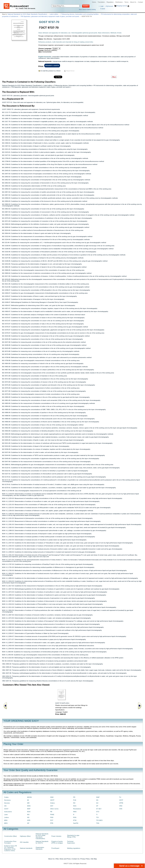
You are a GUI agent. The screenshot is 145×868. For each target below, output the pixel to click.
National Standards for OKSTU (42, 842)
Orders (53, 803)
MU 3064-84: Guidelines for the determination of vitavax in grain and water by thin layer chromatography (36, 233)
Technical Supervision (71, 842)
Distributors (119, 2)
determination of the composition (109, 57)
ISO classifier (24, 842)
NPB (29, 820)
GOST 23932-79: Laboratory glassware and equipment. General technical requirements (31, 109)
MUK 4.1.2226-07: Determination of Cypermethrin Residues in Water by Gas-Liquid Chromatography (35, 633)
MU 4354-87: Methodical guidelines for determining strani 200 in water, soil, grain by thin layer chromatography (39, 305)
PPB (52, 823)
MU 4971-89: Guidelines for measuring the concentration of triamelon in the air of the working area (34, 376)
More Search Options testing (87, 10)
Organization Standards (40, 848)
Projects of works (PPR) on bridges (57, 842)
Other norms (54, 809)
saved (103, 9)
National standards (26, 848)
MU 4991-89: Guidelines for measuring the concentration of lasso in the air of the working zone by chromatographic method (43, 425)
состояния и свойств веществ (118, 61)
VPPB (121, 803)
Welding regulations (74, 848)
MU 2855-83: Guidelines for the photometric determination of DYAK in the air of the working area (34, 186)
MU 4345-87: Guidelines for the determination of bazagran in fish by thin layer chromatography (33, 299)
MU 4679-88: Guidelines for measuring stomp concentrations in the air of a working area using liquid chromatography (41, 354)
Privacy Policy (85, 859)
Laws (6, 815)
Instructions (8, 812)
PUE (75, 800)
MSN (29, 806)
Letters (6, 817)
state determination (53, 58)
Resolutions (77, 809)
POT (52, 820)
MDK (6, 820)
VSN (121, 809)
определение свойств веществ (63, 61)
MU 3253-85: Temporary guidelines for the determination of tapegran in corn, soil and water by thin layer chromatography (42, 264)
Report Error (70, 71)
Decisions (7, 800)
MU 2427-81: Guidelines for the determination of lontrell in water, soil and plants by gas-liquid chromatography (38, 155)
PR (74, 797)
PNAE (52, 815)
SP (97, 806)
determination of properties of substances (84, 57)
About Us (133, 2)
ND (28, 817)
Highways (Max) (25, 836)
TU (120, 797)
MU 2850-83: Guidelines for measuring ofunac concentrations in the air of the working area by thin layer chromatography (42, 177)
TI (97, 815)
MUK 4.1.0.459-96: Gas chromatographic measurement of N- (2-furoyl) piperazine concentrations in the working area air (42, 491)
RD (74, 803)
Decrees (7, 803)
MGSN (29, 797)
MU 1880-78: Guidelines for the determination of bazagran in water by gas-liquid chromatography (34, 118)
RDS (75, 806)
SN (97, 800)
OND (52, 797)
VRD (121, 806)
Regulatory (110, 2)
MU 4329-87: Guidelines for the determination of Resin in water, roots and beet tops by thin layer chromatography (39, 296)
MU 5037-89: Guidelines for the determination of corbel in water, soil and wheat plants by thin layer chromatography (40, 452)
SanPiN (76, 823)
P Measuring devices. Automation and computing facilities (80, 14)
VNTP (121, 800)
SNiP (98, 797)
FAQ (57, 859)
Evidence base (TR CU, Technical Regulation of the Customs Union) (11, 848)
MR (28, 803)
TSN (98, 823)
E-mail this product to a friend (51, 71)
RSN (75, 817)
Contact (140, 2)
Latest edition (54, 14)
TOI (97, 817)
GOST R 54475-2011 (62, 703)
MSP (29, 809)
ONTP (52, 800)
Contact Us (76, 859)
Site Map (94, 859)
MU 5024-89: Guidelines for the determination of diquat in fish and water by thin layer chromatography (36, 446)
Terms (126, 2)
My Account (110, 6)
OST (52, 806)
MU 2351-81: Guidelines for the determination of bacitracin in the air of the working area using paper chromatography (41, 131)
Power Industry (56, 836)
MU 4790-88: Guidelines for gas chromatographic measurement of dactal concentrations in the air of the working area (41, 360)
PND (52, 817)
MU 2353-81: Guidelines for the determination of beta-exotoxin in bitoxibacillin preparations (32, 137)
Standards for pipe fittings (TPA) (73, 836)
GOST (6, 809)
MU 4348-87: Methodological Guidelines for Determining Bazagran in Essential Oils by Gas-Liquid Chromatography (40, 302)
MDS (6, 823)
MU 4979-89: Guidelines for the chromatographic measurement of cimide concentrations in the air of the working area (41, 394)
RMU (75, 812)
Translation (101, 2)
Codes (6, 797)
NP (28, 823)
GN (5, 806)
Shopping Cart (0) (122, 6)
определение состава (82, 61)
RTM (75, 820)
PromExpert (55, 848)
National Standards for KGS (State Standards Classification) (27, 14)
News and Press (65, 859)
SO (97, 803)
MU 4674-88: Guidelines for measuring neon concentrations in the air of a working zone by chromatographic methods (41, 351)
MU (28, 815)
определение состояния (99, 61)
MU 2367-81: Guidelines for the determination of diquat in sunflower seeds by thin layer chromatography (36, 146)
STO (98, 812)
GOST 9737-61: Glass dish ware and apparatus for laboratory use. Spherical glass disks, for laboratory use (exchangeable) (43, 102)
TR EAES (99, 820)
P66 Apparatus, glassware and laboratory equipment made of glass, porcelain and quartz (50, 16)
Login (102, 6)
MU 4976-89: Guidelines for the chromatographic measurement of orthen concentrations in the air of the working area (41, 388)
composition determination (61, 57)
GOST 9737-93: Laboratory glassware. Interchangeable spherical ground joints (28, 96)
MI (28, 800)
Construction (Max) (10, 836)
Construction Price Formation (10, 842)
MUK (29, 812)
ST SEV (99, 809)
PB (51, 812)
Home (94, 2)
